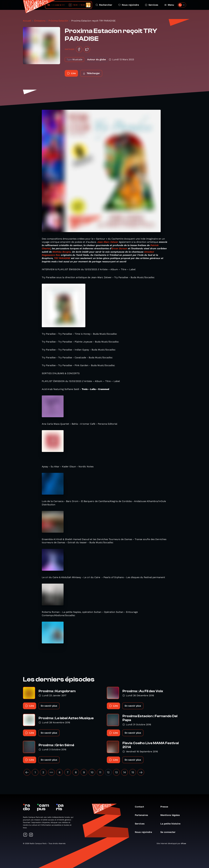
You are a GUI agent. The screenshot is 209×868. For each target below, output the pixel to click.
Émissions (40, 21)
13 (116, 772)
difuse (183, 843)
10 (92, 772)
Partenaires (143, 815)
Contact (141, 807)
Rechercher (104, 5)
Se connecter (169, 832)
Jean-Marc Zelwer (108, 242)
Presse (166, 807)
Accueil (27, 21)
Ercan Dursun (119, 248)
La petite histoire (172, 824)
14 (125, 772)
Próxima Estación (58, 21)
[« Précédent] (27, 772)
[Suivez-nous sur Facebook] (25, 835)
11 (100, 772)
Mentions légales (172, 815)
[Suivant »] (141, 772)
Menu (169, 5)
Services (152, 5)
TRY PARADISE (62, 258)
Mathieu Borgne (62, 252)
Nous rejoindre (129, 5)
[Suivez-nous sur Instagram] (31, 835)
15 (133, 772)
